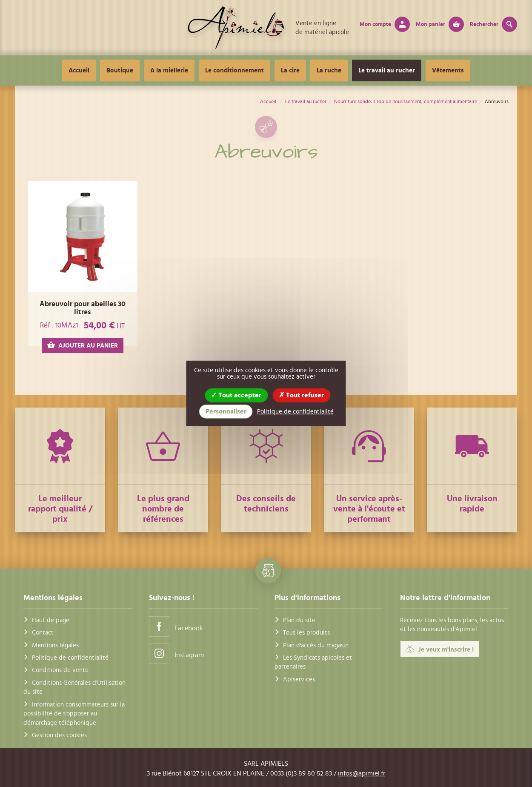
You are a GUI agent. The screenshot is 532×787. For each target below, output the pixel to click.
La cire (290, 70)
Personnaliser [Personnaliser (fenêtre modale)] (226, 411)
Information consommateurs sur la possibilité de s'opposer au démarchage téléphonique (74, 714)
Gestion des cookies (59, 735)
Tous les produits (306, 633)
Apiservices (299, 679)
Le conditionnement (235, 70)
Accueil (79, 70)
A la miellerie (169, 70)
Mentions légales (55, 645)
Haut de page (51, 620)
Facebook (176, 626)
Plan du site (299, 620)
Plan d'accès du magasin (316, 645)
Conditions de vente (60, 670)
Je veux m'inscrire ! (440, 649)
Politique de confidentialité (70, 658)
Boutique (120, 70)
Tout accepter (236, 395)
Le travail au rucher (387, 70)
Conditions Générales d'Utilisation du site (74, 687)
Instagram (176, 653)
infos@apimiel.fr (362, 773)
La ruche (329, 70)
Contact (43, 633)
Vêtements (448, 70)
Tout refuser (301, 395)
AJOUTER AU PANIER (83, 345)
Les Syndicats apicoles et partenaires (313, 662)
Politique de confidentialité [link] (295, 412)
